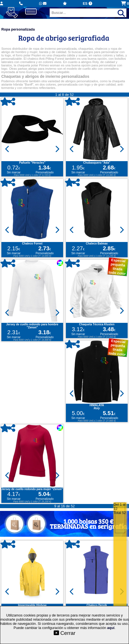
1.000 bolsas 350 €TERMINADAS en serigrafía (88, 524)
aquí (111, 628)
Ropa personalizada (18, 29)
